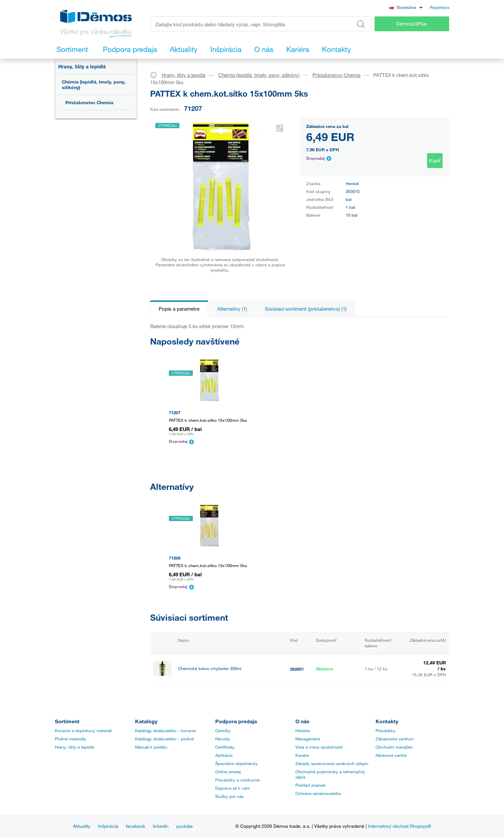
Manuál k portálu (151, 747)
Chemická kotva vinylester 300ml (210, 669)
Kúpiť (435, 160)
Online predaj (228, 772)
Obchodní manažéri (394, 747)
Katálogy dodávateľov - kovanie (165, 730)
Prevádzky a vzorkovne (237, 780)
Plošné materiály (71, 739)
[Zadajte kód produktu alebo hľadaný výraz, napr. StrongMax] (261, 24)
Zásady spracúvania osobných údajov (332, 763)
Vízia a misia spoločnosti (319, 747)
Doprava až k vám (233, 788)
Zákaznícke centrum (395, 739)
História (303, 730)
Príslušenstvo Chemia (89, 102)
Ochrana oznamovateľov (318, 793)
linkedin (161, 826)
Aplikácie (224, 755)
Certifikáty (225, 747)
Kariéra (302, 755)
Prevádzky (386, 730)
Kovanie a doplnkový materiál (83, 730)
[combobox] (406, 7)
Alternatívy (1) (232, 309)
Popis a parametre (179, 309)
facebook (136, 826)
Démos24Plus (412, 24)
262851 (297, 669)
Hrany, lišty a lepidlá (82, 66)
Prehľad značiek (310, 785)
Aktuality (82, 826)
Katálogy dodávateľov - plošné (164, 739)
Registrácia (439, 7)
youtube (184, 826)
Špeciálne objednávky (236, 763)
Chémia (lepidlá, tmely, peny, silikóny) (94, 84)
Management (308, 739)
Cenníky (223, 730)
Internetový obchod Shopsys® (400, 826)
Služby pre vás (229, 796)
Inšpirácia (108, 826)
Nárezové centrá (391, 755)
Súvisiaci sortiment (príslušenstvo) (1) (306, 309)
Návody (223, 739)
